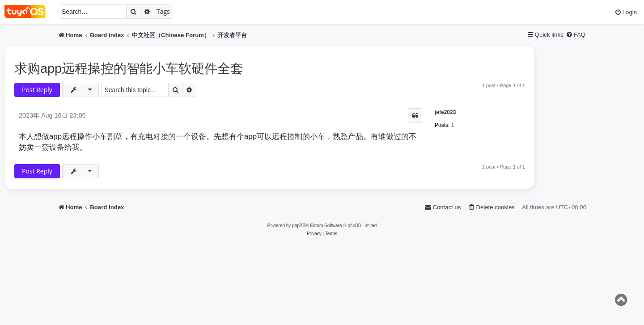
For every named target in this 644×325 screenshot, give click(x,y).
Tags (163, 11)
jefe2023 (445, 112)
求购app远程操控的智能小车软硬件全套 (129, 68)
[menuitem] (626, 12)
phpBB (299, 226)
